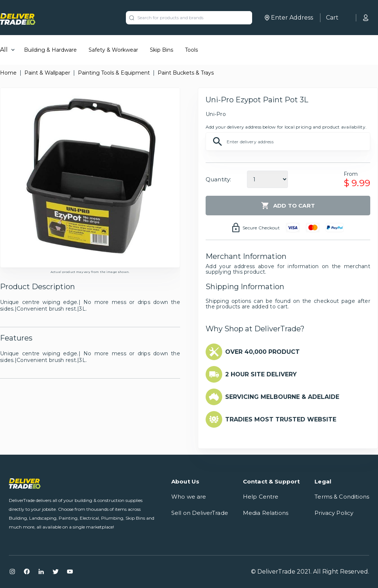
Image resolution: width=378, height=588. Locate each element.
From (351, 174)
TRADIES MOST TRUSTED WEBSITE (281, 419)
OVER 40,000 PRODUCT (262, 352)
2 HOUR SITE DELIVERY (261, 374)
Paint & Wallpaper (47, 73)
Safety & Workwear (113, 50)
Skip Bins (161, 50)
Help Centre (261, 497)
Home (8, 73)
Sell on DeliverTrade (200, 513)
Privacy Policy (334, 513)
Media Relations (266, 513)
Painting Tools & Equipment (114, 73)
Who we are (189, 497)
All (4, 50)
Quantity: (218, 179)
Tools (191, 50)
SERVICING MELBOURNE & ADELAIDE (282, 397)
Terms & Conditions (342, 497)
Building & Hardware (50, 50)
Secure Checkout (261, 228)
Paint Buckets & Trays (186, 73)
